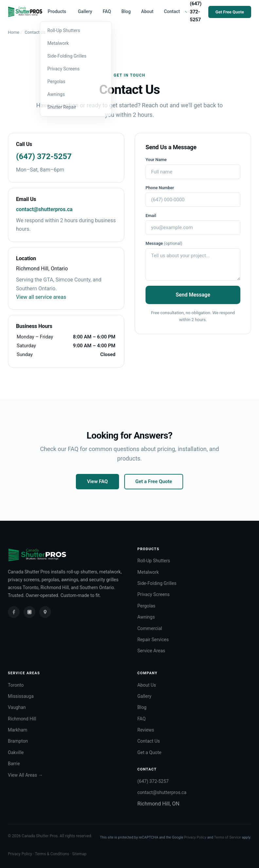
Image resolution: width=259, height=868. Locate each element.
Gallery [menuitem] (85, 11)
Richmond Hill (22, 719)
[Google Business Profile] (45, 612)
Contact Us (149, 741)
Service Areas (151, 651)
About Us (147, 685)
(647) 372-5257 (44, 156)
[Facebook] (14, 612)
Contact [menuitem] (172, 11)
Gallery (144, 696)
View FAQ (97, 481)
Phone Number (160, 188)
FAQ (141, 719)
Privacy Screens (154, 594)
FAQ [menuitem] (107, 11)
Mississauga (21, 696)
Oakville (16, 752)
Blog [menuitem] (126, 11)
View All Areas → (25, 775)
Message (164, 243)
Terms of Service (227, 837)
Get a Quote (149, 752)
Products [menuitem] (57, 11)
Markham (17, 730)
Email (151, 216)
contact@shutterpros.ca (44, 209)
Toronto (16, 685)
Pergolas (146, 606)
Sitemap (79, 854)
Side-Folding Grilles (157, 583)
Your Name (156, 160)
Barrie (14, 764)
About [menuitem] (147, 11)
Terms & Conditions (52, 854)
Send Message (193, 295)
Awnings (146, 617)
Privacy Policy (195, 837)
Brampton (18, 741)
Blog (142, 707)
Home (14, 32)
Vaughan (17, 707)
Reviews (146, 730)
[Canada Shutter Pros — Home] (25, 12)
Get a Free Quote (154, 481)
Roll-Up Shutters (154, 561)
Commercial (150, 628)
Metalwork (148, 572)
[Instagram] (29, 612)
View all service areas (41, 297)
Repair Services (153, 640)
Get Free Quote (230, 12)
